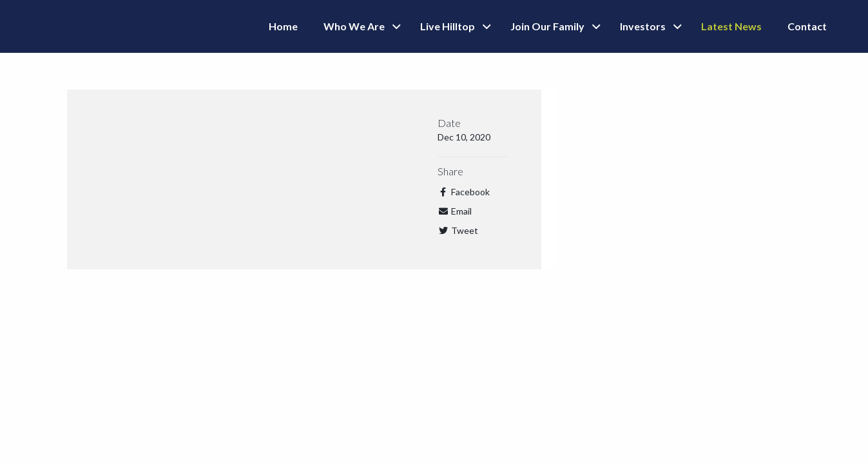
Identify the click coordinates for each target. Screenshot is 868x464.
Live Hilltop (448, 26)
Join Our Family (547, 26)
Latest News (731, 26)
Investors (643, 26)
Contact (807, 26)
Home (283, 26)
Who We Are (354, 26)
